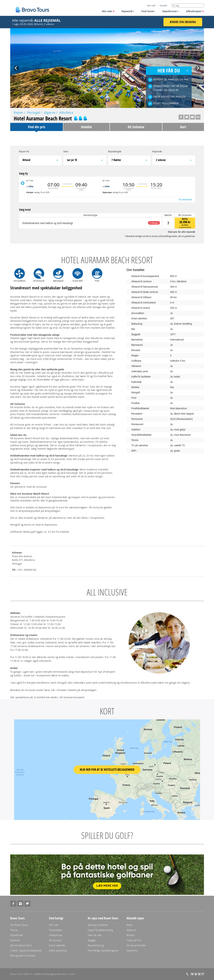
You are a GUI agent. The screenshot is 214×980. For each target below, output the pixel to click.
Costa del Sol (134, 940)
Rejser (18, 112)
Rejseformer (171, 11)
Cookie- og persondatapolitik (26, 950)
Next (198, 67)
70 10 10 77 (197, 974)
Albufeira (66, 112)
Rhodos (131, 935)
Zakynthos (132, 950)
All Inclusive (136, 127)
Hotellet (86, 127)
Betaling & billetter (98, 925)
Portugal (34, 112)
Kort (183, 127)
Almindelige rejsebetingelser (103, 950)
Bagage (92, 940)
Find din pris (37, 127)
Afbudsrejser (195, 11)
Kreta (129, 925)
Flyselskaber (56, 930)
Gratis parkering (58, 950)
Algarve (50, 112)
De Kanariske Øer (136, 945)
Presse (14, 930)
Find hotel (148, 11)
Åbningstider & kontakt (23, 956)
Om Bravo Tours (19, 925)
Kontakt (163, 5)
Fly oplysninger (186, 199)
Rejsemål (128, 11)
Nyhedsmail (17, 935)
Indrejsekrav (56, 935)
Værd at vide (95, 935)
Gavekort (15, 940)
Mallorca (131, 930)
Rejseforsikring (96, 945)
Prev (16, 67)
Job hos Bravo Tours (21, 945)
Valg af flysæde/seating (100, 930)
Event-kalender (57, 945)
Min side (108, 11)
